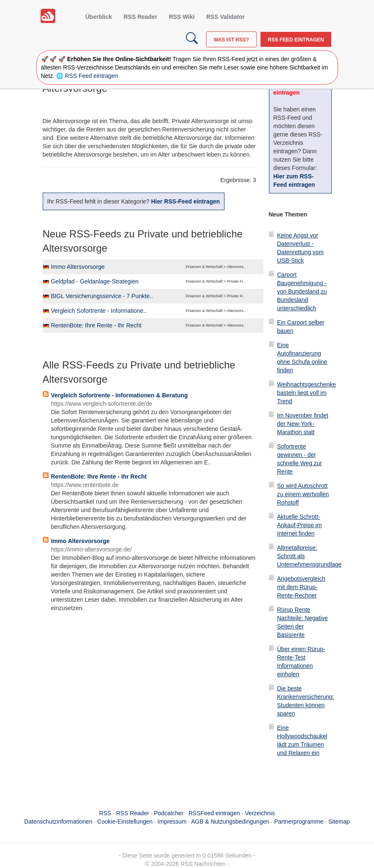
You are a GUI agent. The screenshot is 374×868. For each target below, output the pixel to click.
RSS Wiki (182, 17)
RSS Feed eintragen (296, 40)
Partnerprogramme (299, 822)
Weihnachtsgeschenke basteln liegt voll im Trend (307, 393)
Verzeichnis (260, 813)
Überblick (99, 17)
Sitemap (339, 822)
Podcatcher (169, 813)
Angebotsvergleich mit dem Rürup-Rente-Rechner (301, 587)
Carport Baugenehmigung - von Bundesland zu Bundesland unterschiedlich (302, 291)
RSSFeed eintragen (214, 813)
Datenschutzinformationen (58, 822)
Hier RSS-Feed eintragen (186, 201)
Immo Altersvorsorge (77, 267)
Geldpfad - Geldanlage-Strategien (94, 281)
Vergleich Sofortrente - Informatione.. (99, 311)
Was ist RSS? (231, 40)
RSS (105, 813)
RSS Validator (225, 17)
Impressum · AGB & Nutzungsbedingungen (213, 822)
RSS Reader (140, 17)
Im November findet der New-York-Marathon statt (303, 424)
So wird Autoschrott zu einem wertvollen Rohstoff (303, 494)
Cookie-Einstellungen (125, 822)
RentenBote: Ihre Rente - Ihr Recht (96, 325)
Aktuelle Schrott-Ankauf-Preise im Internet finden (300, 525)
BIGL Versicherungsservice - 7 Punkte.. (102, 296)
